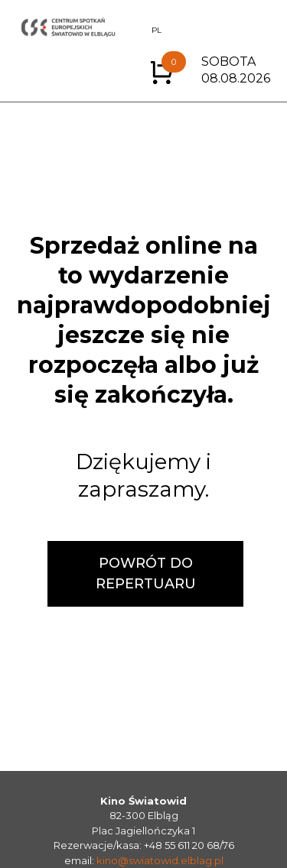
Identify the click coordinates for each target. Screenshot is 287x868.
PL (157, 30)
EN (136, 30)
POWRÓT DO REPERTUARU (146, 573)
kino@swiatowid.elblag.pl (160, 860)
